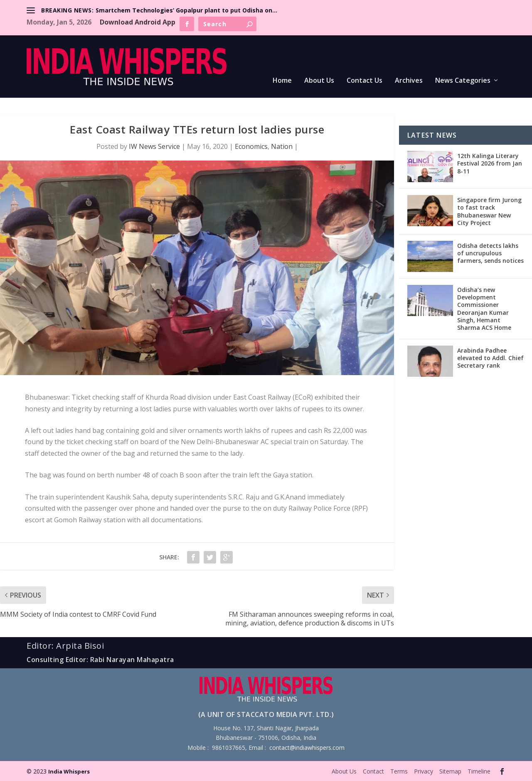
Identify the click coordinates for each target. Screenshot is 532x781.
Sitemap (450, 771)
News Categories (463, 81)
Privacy (424, 771)
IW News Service (154, 146)
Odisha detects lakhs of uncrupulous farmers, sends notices (490, 253)
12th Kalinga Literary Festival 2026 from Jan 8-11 (490, 163)
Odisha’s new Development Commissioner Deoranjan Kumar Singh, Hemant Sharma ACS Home (484, 309)
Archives (409, 81)
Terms (399, 771)
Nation (282, 146)
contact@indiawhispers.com (307, 748)
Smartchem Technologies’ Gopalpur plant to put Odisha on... (186, 10)
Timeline (479, 771)
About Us (319, 81)
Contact (373, 771)
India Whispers (69, 771)
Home (282, 81)
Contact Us (365, 81)
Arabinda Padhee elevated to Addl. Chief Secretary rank (490, 358)
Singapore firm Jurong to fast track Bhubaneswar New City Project (489, 211)
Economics (251, 146)
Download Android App (138, 22)
